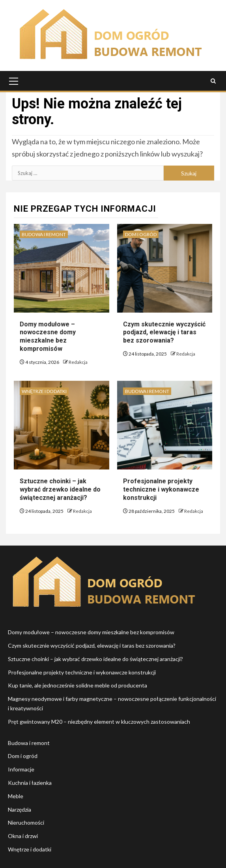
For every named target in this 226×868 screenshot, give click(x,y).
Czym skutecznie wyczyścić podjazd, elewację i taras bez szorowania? (164, 332)
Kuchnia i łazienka (30, 783)
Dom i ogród (141, 234)
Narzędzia (20, 809)
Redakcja (78, 362)
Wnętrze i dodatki (44, 391)
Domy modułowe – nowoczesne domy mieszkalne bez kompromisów (48, 336)
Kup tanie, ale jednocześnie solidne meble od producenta (78, 685)
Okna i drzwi (23, 836)
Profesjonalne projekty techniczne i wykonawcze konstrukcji (161, 489)
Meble (16, 796)
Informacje (21, 769)
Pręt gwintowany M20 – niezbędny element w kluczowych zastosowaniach (99, 722)
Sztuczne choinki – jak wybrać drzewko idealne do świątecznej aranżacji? (60, 489)
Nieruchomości (26, 822)
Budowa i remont (44, 234)
